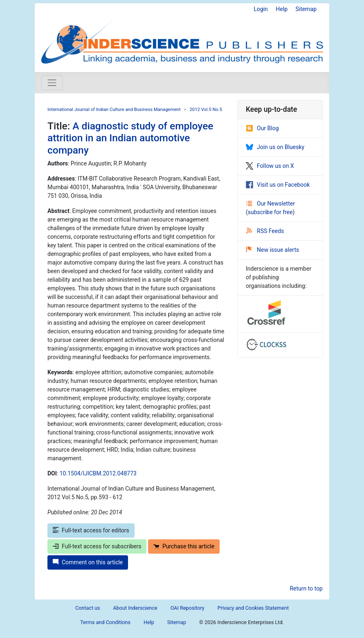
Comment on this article (88, 562)
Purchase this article (184, 546)
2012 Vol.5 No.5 (206, 110)
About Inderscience (135, 608)
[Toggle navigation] (52, 83)
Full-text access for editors (91, 530)
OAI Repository (188, 608)
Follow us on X (270, 166)
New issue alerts (273, 250)
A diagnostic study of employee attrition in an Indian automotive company (130, 138)
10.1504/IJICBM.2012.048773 (98, 473)
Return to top (306, 588)
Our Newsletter (271, 204)
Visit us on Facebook (278, 185)
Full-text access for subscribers (97, 546)
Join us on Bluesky (275, 147)
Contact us (88, 608)
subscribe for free (270, 212)
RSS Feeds (265, 231)
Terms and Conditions (105, 622)
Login (261, 9)
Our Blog (262, 128)
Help (282, 9)
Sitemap (306, 9)
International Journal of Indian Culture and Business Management (114, 110)
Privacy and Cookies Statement (253, 608)
